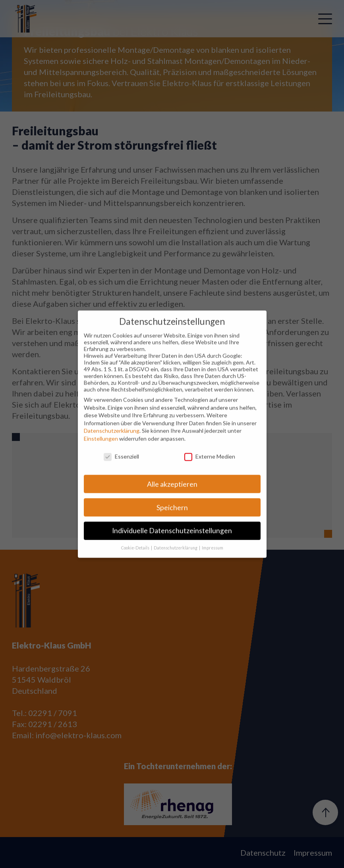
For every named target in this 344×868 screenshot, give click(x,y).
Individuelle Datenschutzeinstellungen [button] (172, 539)
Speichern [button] (172, 516)
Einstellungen (101, 447)
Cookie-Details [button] (136, 556)
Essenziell (121, 465)
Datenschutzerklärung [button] (176, 556)
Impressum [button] (213, 556)
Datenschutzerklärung (112, 439)
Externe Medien (210, 465)
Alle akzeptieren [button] (172, 492)
